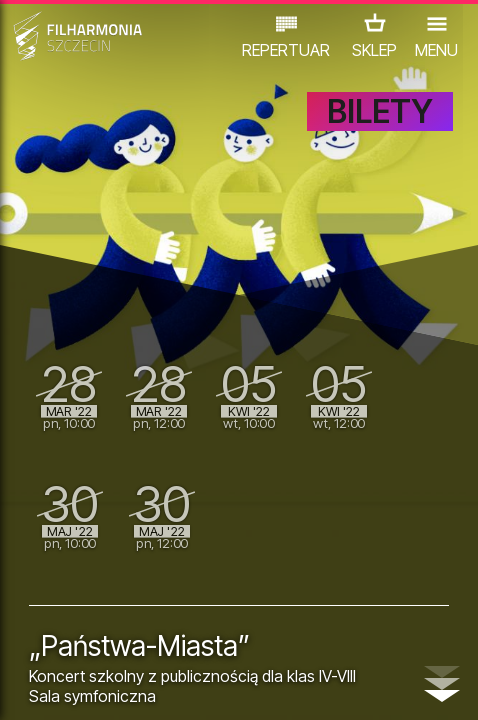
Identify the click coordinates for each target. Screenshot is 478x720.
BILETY (380, 111)
